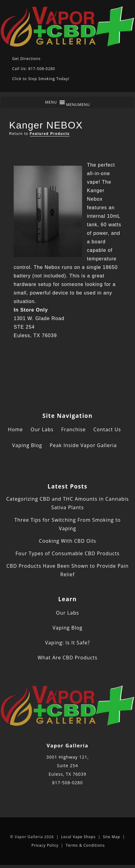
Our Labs (42, 429)
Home (15, 429)
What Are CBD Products (68, 658)
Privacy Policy (45, 845)
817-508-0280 (67, 783)
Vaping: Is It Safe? (67, 643)
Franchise (73, 429)
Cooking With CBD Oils (67, 541)
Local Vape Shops (78, 837)
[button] (78, 105)
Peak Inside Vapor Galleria (83, 445)
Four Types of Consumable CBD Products (67, 553)
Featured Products (50, 134)
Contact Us (107, 429)
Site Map (111, 837)
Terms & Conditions (85, 845)
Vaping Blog (27, 445)
